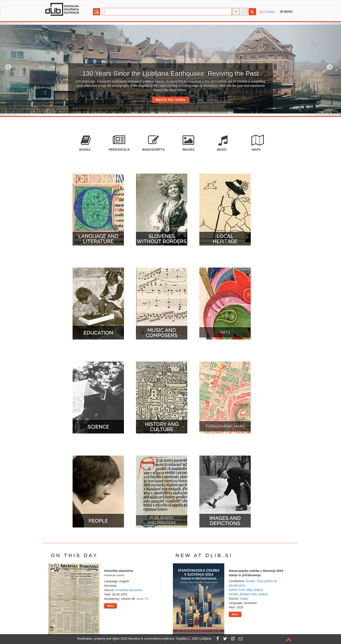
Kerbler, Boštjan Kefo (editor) (248, 594)
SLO (263, 12)
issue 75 (142, 599)
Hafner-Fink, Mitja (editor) (246, 590)
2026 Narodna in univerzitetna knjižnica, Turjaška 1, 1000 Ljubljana (166, 639)
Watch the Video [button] (170, 100)
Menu (286, 12)
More (110, 606)
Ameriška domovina (129, 590)
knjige (244, 599)
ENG (271, 12)
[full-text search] (243, 11)
